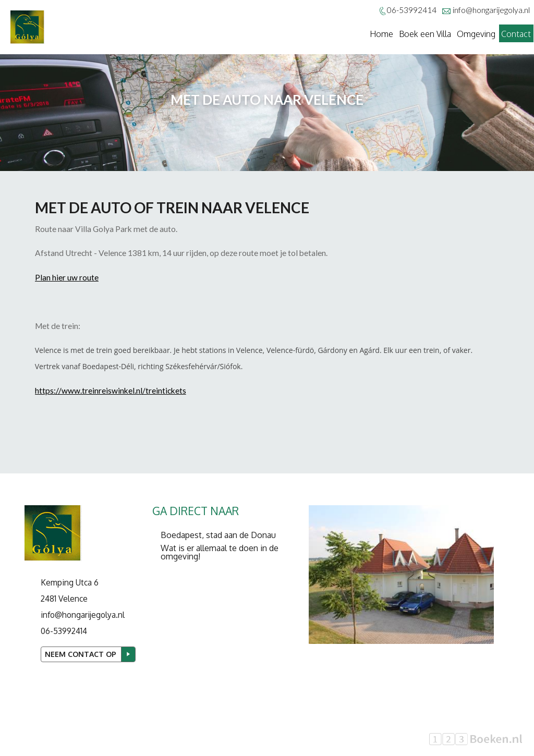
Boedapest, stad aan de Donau (218, 535)
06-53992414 (64, 631)
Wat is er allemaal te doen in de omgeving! (220, 552)
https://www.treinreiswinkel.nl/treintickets (111, 391)
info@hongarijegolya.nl (491, 10)
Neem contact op (81, 654)
